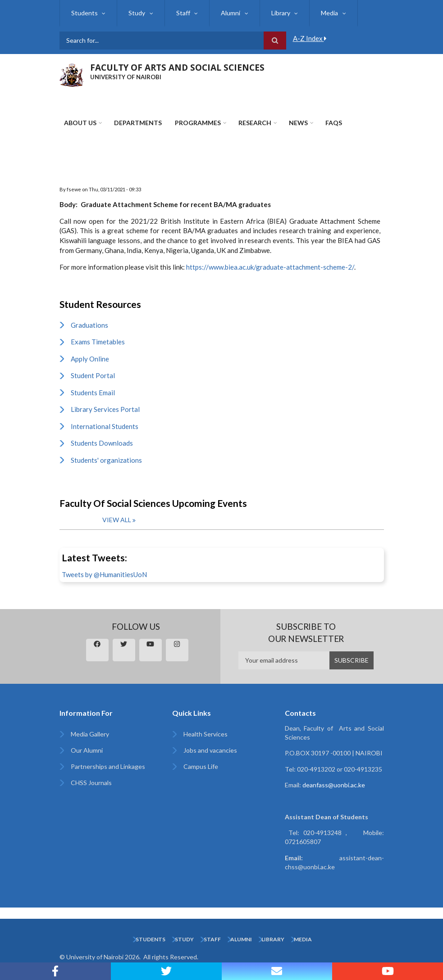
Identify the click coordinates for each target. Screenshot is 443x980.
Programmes (198, 123)
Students (84, 13)
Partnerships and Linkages (108, 766)
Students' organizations (106, 460)
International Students (105, 426)
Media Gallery (90, 734)
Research (255, 123)
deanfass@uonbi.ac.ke (334, 785)
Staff (183, 13)
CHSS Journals (91, 783)
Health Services (206, 734)
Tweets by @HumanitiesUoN (104, 574)
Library (280, 13)
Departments (138, 123)
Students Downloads (102, 443)
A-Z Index (310, 38)
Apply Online (90, 359)
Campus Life (201, 766)
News (298, 123)
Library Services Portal (105, 409)
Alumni (230, 13)
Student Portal (93, 375)
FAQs (334, 123)
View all (117, 520)
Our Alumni (87, 750)
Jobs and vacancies (210, 750)
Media (329, 13)
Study (137, 13)
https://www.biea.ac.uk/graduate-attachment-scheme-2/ (270, 267)
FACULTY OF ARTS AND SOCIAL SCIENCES (177, 68)
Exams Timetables (98, 342)
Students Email (93, 393)
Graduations (89, 325)
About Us (80, 123)
